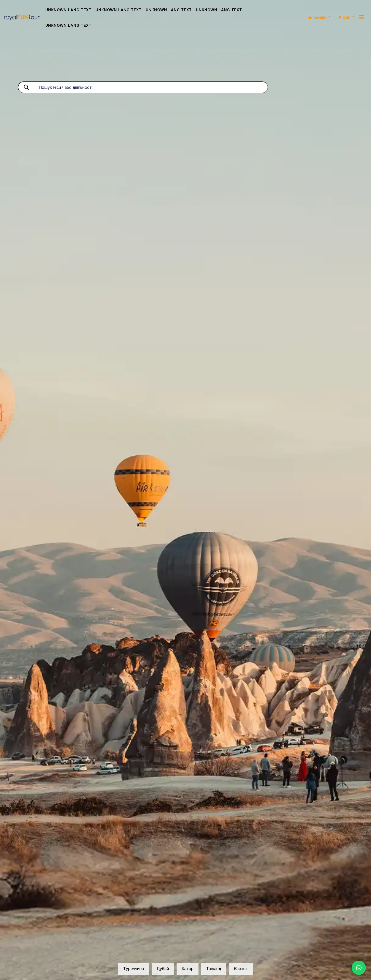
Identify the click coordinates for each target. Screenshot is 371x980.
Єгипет (241, 969)
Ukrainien (317, 18)
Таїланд (214, 969)
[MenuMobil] (362, 17)
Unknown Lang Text (68, 10)
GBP (345, 18)
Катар (188, 969)
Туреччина (134, 969)
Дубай (163, 969)
